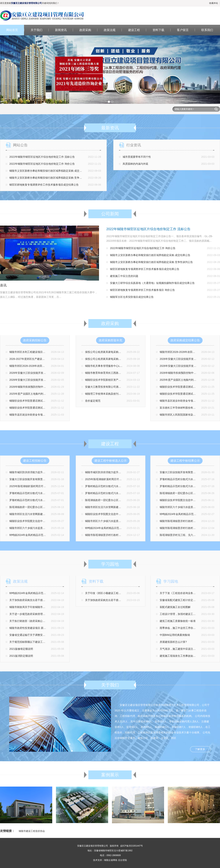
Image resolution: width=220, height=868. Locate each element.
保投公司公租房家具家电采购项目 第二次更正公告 (114, 352)
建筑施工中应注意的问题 (124, 276)
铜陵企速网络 (111, 860)
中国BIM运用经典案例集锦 (175, 635)
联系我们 (207, 30)
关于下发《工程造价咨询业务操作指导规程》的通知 (189, 593)
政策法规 (110, 30)
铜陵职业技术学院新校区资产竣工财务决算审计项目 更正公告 (120, 380)
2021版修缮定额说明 (21, 649)
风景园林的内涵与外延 (135, 164)
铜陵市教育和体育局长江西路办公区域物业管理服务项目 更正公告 (123, 373)
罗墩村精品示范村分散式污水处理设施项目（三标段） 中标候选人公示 (125, 486)
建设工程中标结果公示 (185, 461)
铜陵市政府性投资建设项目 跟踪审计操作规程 (35, 628)
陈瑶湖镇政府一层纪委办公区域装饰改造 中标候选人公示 (118, 500)
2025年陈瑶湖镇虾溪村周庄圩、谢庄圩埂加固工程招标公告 (43, 486)
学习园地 (171, 581)
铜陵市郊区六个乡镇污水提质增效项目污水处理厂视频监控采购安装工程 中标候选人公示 (135, 521)
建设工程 (134, 30)
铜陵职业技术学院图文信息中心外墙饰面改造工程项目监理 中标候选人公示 (128, 514)
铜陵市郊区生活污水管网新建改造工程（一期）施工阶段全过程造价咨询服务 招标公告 (58, 514)
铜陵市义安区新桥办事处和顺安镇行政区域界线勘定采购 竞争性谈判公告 (51, 178)
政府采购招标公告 (35, 340)
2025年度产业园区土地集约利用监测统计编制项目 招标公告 (43, 394)
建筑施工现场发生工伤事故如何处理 (180, 656)
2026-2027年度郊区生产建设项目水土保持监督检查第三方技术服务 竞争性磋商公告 (57, 359)
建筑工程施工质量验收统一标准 (178, 621)
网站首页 (12, 30)
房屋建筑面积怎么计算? (173, 642)
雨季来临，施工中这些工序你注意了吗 (181, 628)
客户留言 (183, 30)
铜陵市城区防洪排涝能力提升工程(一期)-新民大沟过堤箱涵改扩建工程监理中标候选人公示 (136, 472)
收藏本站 (214, 3)
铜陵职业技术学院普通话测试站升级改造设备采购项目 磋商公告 (46, 408)
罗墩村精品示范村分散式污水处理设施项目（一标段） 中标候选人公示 (125, 493)
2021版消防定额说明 (21, 656)
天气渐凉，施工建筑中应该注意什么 (180, 649)
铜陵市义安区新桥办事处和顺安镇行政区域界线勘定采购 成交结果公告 (49, 171)
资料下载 (158, 30)
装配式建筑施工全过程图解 (175, 607)
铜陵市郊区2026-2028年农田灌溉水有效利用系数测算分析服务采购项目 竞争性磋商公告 (59, 366)
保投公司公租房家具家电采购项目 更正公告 (110, 359)
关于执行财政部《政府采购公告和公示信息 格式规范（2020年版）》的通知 (52, 621)
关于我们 (36, 30)
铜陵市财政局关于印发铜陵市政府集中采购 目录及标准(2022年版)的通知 (51, 607)
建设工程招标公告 (35, 461)
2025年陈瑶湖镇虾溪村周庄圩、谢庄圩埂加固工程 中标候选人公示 (123, 479)
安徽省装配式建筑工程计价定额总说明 (181, 600)
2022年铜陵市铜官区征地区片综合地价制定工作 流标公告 (42, 157)
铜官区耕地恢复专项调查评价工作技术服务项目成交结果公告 (44, 185)
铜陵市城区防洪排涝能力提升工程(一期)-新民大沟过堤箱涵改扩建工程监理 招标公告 (57, 472)
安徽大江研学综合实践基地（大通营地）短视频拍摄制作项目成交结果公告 (152, 283)
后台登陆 (122, 860)
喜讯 (3, 285)
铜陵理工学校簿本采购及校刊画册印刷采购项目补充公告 (117, 394)
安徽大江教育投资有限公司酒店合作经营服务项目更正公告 (118, 387)
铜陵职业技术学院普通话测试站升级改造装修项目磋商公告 (43, 401)
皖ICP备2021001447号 (132, 846)
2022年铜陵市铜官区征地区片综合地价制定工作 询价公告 (42, 164)
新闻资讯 (61, 30)
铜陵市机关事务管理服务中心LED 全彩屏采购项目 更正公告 (119, 366)
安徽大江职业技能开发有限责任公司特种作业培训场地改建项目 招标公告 (51, 479)
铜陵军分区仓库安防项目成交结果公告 (132, 297)
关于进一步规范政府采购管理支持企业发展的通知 (38, 614)
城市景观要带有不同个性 (137, 157)
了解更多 (200, 749)
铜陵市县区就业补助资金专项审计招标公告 (34, 415)
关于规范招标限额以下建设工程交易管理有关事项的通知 (41, 642)
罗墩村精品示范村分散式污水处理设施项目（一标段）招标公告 (45, 500)
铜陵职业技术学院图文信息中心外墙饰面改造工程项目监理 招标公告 (48, 521)
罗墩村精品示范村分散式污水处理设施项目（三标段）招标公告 (45, 493)
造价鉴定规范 (93, 401)
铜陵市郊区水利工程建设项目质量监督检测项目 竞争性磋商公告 (46, 352)
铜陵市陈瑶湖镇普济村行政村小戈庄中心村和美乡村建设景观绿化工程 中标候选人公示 (134, 535)
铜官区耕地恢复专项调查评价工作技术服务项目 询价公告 (142, 290)
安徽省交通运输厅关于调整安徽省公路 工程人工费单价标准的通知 (47, 635)
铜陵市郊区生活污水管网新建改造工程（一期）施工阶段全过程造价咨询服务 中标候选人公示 (138, 507)
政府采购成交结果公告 (185, 340)
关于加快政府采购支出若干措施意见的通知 (34, 600)
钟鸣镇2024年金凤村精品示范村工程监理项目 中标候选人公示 (120, 528)
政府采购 (85, 30)
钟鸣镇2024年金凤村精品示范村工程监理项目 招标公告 (41, 535)
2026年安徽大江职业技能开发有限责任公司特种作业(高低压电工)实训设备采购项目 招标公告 (62, 380)
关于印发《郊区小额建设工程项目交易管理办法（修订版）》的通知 (124, 593)
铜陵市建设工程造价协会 (32, 831)
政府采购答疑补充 (111, 340)
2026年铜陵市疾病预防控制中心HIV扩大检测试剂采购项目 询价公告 (48, 387)
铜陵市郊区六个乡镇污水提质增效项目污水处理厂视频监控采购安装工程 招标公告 (56, 528)
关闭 (95, 98)
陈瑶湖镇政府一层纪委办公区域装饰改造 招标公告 (38, 507)
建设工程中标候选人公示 (111, 461)
